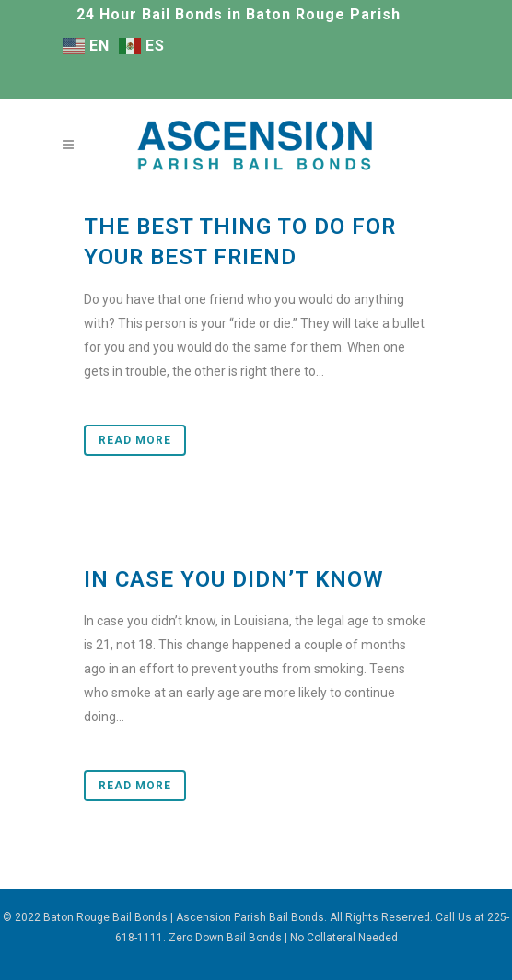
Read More (135, 440)
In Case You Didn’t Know (234, 579)
